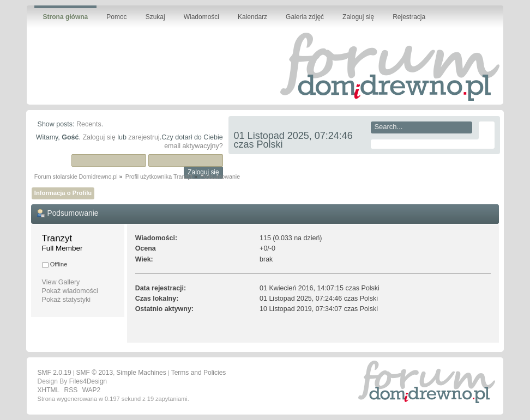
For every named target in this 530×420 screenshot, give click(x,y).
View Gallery (61, 282)
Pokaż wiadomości (70, 291)
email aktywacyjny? (193, 146)
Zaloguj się (99, 137)
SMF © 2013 (95, 373)
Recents (89, 124)
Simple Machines (141, 373)
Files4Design (88, 381)
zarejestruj (144, 137)
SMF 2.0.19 (55, 373)
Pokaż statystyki (66, 300)
